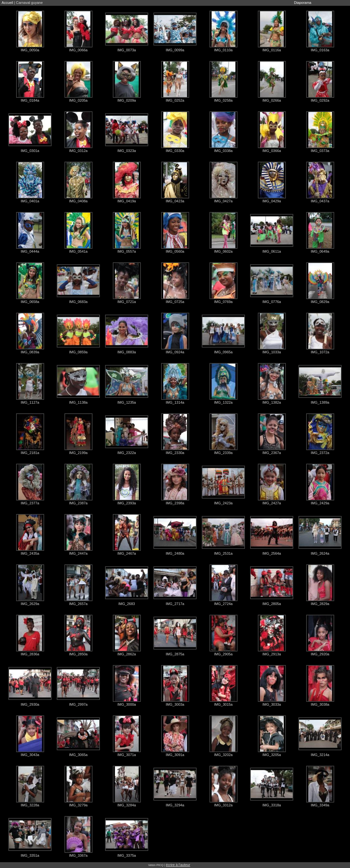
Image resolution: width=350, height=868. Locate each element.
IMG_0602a (223, 251)
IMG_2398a (175, 503)
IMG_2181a (30, 453)
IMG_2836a (30, 654)
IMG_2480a (175, 553)
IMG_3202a (223, 755)
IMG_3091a (175, 755)
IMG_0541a (78, 251)
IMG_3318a (272, 805)
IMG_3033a (272, 704)
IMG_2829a (320, 604)
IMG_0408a (78, 201)
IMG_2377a (30, 503)
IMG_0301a (30, 151)
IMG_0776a (272, 302)
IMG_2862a (126, 654)
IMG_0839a (30, 352)
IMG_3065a (78, 755)
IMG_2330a (175, 453)
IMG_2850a (78, 654)
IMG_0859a (78, 352)
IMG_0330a (175, 151)
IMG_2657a (78, 604)
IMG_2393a (126, 503)
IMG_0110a (223, 50)
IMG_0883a (126, 352)
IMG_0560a (175, 251)
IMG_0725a (175, 302)
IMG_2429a (320, 503)
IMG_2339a (223, 453)
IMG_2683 (126, 604)
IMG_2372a (320, 453)
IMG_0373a (320, 151)
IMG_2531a (223, 553)
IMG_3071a (126, 755)
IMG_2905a (223, 654)
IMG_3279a (78, 805)
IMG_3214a (320, 755)
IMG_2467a (126, 553)
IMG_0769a (223, 302)
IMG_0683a (78, 302)
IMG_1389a (320, 402)
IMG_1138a (78, 402)
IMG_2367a (272, 453)
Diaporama (303, 3)
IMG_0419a (126, 201)
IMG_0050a (30, 50)
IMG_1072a (320, 352)
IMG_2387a (78, 503)
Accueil (7, 3)
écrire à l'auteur (178, 865)
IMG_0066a (78, 50)
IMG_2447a (78, 553)
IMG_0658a (30, 302)
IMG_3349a (320, 805)
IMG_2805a (272, 604)
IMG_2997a (78, 704)
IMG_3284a (126, 805)
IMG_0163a (320, 50)
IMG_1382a (272, 402)
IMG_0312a (78, 151)
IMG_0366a (272, 151)
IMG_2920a (320, 654)
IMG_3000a (126, 704)
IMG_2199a (78, 453)
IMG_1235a (126, 402)
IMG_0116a (272, 50)
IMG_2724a (223, 604)
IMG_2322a (126, 453)
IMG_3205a (272, 755)
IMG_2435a (30, 553)
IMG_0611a (272, 251)
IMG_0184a (30, 100)
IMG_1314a (175, 402)
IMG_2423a (223, 503)
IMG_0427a (223, 201)
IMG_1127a (30, 402)
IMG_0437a (320, 201)
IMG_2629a (30, 604)
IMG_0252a (175, 100)
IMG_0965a (223, 352)
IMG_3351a (30, 855)
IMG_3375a (126, 855)
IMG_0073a (126, 50)
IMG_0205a (78, 100)
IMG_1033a (272, 352)
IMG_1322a (223, 402)
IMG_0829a (320, 302)
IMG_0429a (272, 201)
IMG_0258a (223, 100)
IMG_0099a (175, 50)
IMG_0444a (30, 251)
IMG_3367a (78, 855)
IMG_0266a (272, 100)
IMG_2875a (175, 654)
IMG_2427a (272, 503)
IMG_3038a (320, 704)
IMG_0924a (175, 352)
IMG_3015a (223, 704)
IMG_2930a (30, 704)
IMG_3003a (175, 704)
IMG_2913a (272, 654)
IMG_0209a (126, 100)
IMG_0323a (126, 151)
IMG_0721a (126, 302)
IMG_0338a (223, 151)
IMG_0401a (30, 201)
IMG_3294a (175, 805)
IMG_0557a (126, 251)
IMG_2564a (272, 553)
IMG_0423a (175, 201)
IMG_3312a (223, 805)
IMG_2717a (175, 604)
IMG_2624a (320, 553)
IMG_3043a (30, 755)
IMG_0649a (320, 251)
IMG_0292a (320, 100)
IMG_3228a (30, 805)
